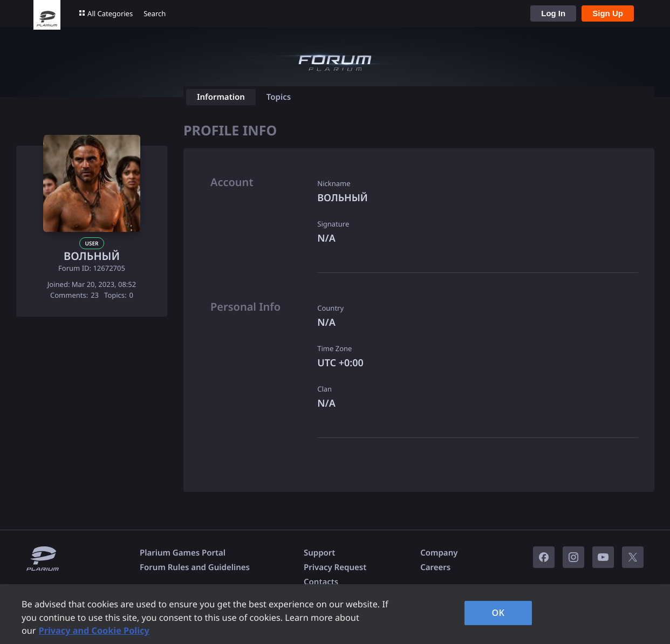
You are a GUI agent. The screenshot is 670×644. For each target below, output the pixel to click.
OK (498, 613)
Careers (435, 567)
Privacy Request (335, 567)
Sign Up (608, 13)
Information (221, 97)
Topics (279, 97)
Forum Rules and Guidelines (195, 567)
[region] (335, 614)
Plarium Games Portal (183, 553)
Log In (553, 13)
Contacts (321, 582)
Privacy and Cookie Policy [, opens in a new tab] (94, 631)
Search (155, 13)
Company (439, 553)
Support (319, 553)
